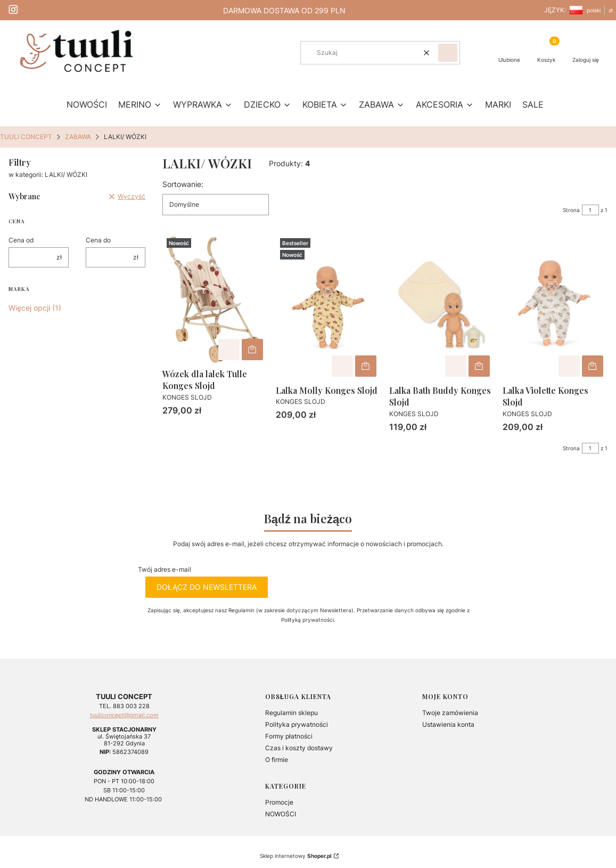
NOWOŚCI (281, 814)
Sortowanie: (183, 184)
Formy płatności (289, 736)
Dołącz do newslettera (207, 587)
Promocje (279, 802)
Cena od (21, 240)
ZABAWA (78, 137)
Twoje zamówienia (450, 713)
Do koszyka (252, 350)
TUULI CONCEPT (26, 137)
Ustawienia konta (448, 724)
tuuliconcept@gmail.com (124, 715)
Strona (571, 210)
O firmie (277, 760)
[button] (448, 53)
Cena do (98, 240)
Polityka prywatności (297, 724)
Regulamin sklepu (291, 713)
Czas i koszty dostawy (299, 748)
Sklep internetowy (296, 856)
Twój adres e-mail (165, 569)
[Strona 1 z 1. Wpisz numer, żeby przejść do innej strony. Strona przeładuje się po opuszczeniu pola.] (590, 210)
